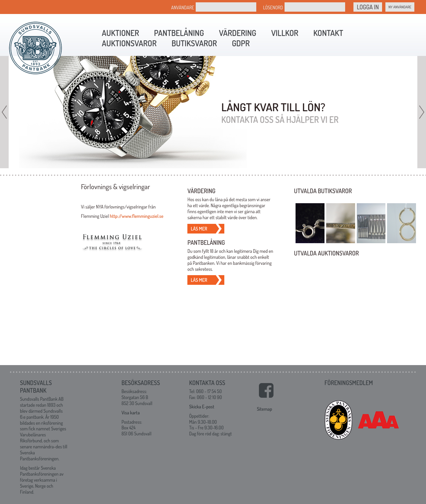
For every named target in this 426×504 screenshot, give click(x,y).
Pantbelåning (179, 33)
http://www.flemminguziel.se (137, 216)
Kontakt (328, 33)
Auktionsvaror (129, 43)
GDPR (241, 43)
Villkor (285, 33)
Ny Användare (400, 7)
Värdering (238, 33)
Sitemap (265, 408)
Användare (183, 7)
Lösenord (273, 7)
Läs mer (199, 229)
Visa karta (131, 412)
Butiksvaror (194, 43)
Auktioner (120, 33)
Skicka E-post (202, 406)
